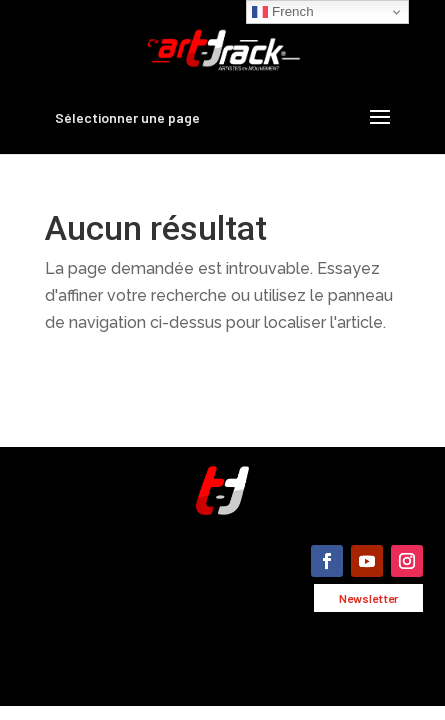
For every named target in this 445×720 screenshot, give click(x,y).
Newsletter (368, 598)
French (282, 12)
